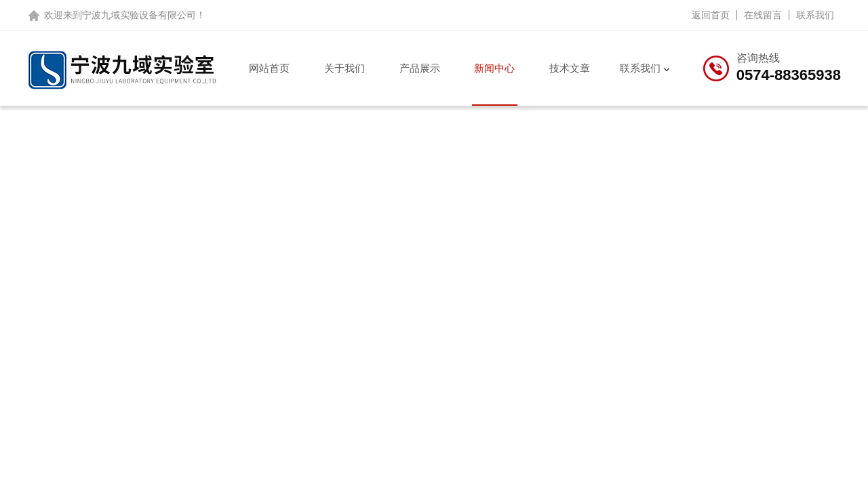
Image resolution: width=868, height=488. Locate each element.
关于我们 (344, 68)
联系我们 (815, 15)
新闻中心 (494, 68)
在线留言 (763, 15)
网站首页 (269, 68)
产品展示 (420, 68)
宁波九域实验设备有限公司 (139, 15)
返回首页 (711, 15)
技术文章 (570, 68)
